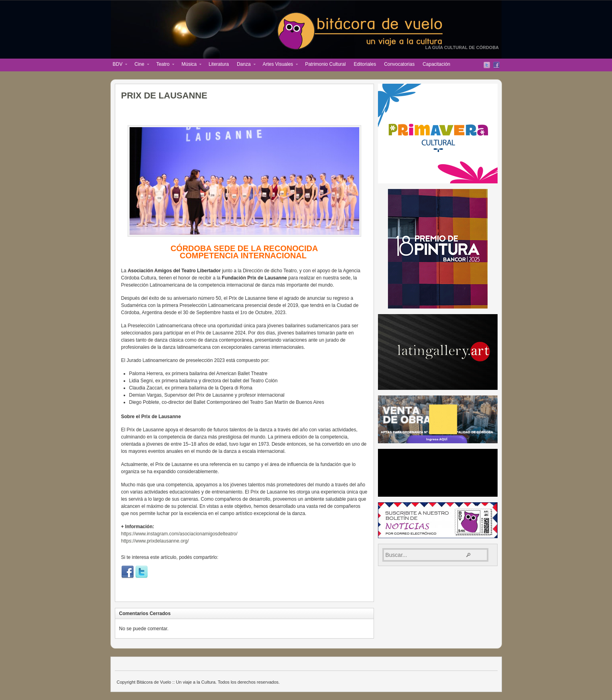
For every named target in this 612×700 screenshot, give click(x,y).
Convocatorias (399, 64)
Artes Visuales (278, 65)
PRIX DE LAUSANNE (164, 95)
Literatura (219, 64)
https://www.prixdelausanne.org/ (155, 541)
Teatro (163, 65)
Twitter (487, 65)
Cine (140, 65)
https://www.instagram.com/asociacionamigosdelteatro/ (179, 534)
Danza (244, 65)
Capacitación (436, 64)
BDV (118, 65)
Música (189, 65)
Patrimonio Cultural (325, 64)
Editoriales (365, 64)
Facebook (496, 65)
